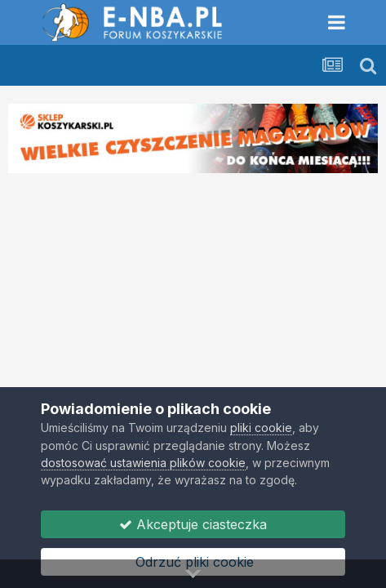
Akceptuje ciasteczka (193, 524)
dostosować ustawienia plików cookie (143, 463)
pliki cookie (261, 428)
